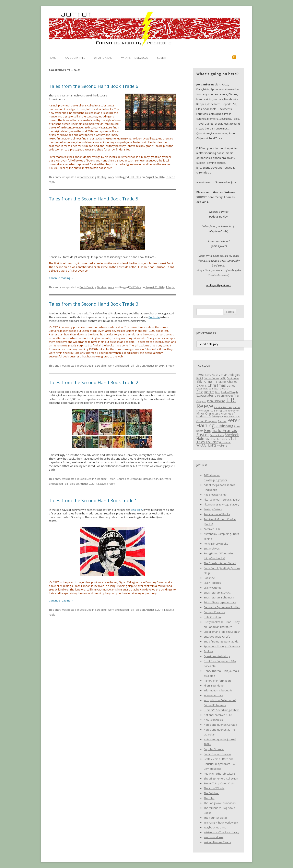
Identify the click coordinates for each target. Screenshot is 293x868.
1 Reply (170, 287)
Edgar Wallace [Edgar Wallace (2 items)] (204, 389)
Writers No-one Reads (217, 842)
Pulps (160, 479)
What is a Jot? (103, 58)
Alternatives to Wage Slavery (221, 504)
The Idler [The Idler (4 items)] (212, 442)
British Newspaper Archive (220, 602)
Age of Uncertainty (215, 495)
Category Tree (75, 58)
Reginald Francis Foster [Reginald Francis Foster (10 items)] (217, 432)
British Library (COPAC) (217, 593)
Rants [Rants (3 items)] (200, 431)
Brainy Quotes (213, 588)
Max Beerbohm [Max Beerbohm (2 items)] (231, 411)
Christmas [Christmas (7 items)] (217, 385)
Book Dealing (88, 177)
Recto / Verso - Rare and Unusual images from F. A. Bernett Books (220, 764)
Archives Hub (212, 529)
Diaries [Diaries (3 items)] (231, 386)
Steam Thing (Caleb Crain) (219, 783)
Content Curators (214, 612)
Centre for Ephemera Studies (222, 607)
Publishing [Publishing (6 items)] (224, 426)
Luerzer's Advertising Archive (222, 710)
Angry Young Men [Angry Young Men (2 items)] (214, 375)
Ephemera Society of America (222, 646)
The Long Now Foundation (220, 803)
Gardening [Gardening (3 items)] (221, 396)
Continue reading (61, 278)
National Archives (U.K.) (218, 715)
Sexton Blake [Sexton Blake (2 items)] (217, 435)
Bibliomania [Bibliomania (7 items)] (207, 381)
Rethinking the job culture (219, 774)
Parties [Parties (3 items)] (222, 421)
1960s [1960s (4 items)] (200, 375)
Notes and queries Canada (220, 725)
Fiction (112, 479)
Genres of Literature (129, 479)
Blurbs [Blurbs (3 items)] (222, 382)
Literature (149, 479)
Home (53, 58)
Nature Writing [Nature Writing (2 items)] (232, 417)
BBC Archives (212, 548)
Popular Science (214, 749)
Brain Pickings (212, 583)
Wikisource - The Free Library (221, 832)
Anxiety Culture (213, 509)
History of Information (217, 681)
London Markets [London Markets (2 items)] (223, 407)
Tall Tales (135, 177)
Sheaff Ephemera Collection (221, 778)
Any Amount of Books (217, 514)
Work (111, 177)
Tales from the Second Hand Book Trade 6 (94, 86)
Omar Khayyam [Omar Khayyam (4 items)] (207, 421)
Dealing (102, 177)
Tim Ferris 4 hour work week (221, 823)
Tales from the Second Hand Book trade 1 (93, 500)
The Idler (209, 798)
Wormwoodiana (214, 837)
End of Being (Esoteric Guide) (221, 641)
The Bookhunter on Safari (220, 563)
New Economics (213, 720)
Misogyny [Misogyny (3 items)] (218, 416)
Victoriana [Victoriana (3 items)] (225, 442)
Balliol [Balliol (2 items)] (200, 378)
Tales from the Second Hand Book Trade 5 (94, 199)
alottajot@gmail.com (219, 285)
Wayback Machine (215, 827)
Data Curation (212, 617)
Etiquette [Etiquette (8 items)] (205, 392)
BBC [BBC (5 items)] (223, 378)
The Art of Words (214, 788)
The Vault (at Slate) (215, 818)
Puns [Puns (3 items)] (237, 426)
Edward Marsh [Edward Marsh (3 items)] (221, 388)
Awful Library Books (216, 544)
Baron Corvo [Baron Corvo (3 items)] (211, 378)
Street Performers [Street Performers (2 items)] (220, 439)
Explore (208, 651)
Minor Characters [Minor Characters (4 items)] (208, 413)
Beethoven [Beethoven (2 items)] (233, 378)
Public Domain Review (217, 754)
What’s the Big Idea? (135, 58)
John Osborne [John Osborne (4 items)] (216, 401)
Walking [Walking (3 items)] (222, 446)
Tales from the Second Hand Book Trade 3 (94, 304)
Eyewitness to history (217, 656)
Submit (162, 58)
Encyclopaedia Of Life (217, 637)
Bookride (154, 317)
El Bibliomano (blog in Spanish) (222, 632)
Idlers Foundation (214, 686)
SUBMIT (202, 197)
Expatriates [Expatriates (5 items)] (205, 395)
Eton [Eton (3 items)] (217, 392)
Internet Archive (213, 695)
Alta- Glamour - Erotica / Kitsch (222, 500)
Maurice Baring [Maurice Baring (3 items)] (213, 410)
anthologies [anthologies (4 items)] (232, 375)
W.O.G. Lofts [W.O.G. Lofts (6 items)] (206, 445)
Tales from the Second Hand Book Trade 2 (94, 382)
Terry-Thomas (225, 197)
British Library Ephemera (219, 597)
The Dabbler (211, 793)
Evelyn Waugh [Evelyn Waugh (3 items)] (229, 392)
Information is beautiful (218, 690)
